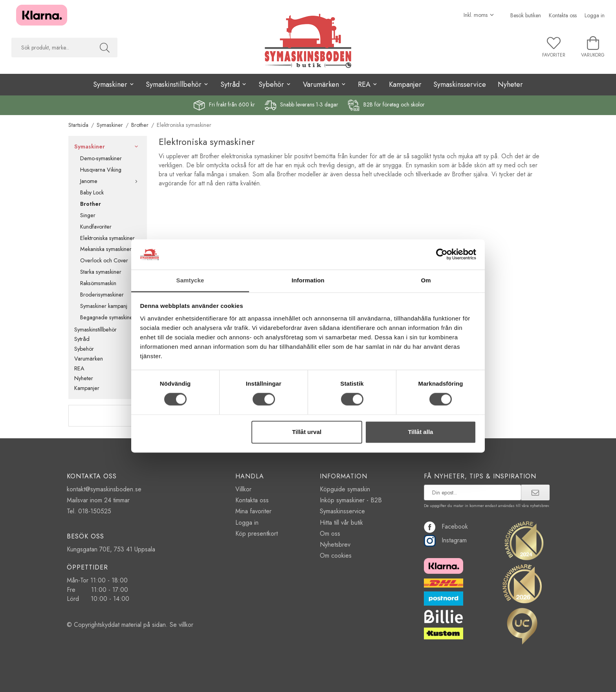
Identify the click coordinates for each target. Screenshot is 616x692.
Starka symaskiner (101, 272)
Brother (91, 204)
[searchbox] (52, 48)
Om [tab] (426, 280)
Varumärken (108, 359)
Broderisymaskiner (102, 295)
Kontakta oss (563, 15)
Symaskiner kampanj (104, 306)
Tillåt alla (420, 432)
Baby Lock (92, 192)
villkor (186, 625)
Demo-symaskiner (101, 158)
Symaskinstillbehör (108, 330)
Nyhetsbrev (335, 545)
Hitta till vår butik (341, 523)
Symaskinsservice (460, 84)
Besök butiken (526, 15)
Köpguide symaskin (345, 489)
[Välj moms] (479, 15)
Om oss (330, 534)
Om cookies (336, 556)
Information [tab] (308, 280)
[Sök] (105, 48)
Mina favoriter (253, 511)
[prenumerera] (535, 492)
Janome (111, 181)
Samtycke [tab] (190, 280)
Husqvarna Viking (101, 170)
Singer (88, 215)
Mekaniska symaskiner (106, 249)
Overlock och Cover (104, 260)
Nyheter (510, 84)
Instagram (445, 540)
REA (108, 368)
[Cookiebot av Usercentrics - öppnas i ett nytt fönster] (442, 254)
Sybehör (108, 349)
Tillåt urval (307, 432)
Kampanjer (405, 84)
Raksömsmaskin (98, 283)
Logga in (595, 15)
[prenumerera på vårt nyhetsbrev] (473, 492)
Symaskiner (108, 146)
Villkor (243, 489)
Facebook (446, 526)
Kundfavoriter (96, 227)
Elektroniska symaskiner (107, 238)
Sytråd (108, 339)
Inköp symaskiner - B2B (351, 500)
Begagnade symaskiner (107, 317)
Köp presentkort (257, 534)
